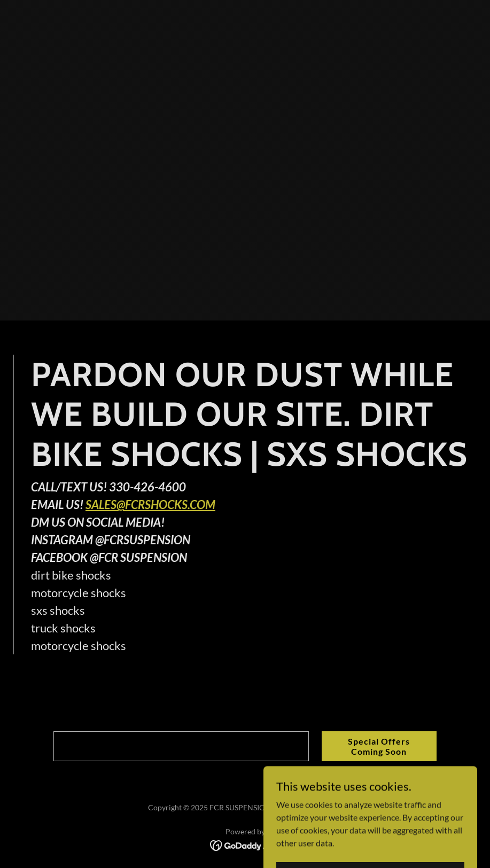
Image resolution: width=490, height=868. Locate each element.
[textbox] (181, 746)
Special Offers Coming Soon (379, 746)
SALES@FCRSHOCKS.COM (150, 505)
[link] (245, 844)
